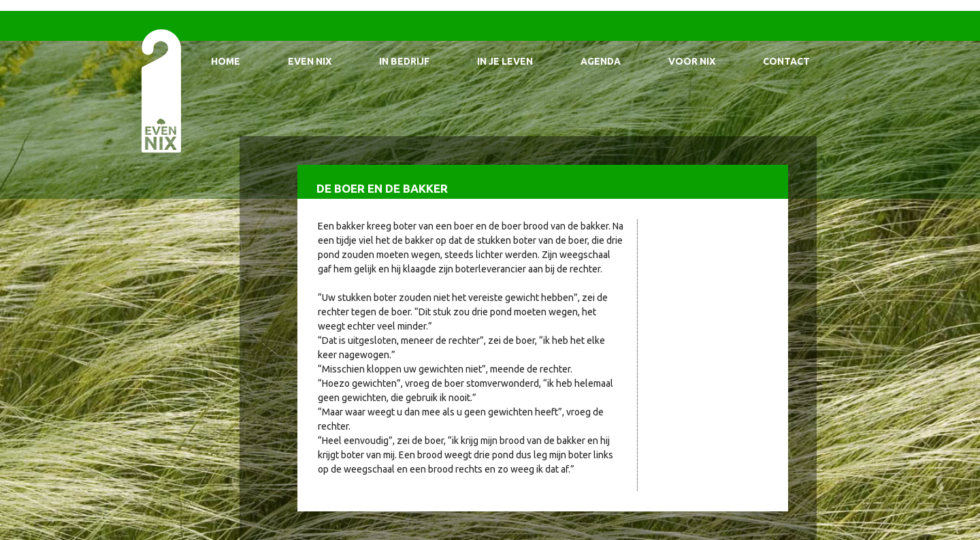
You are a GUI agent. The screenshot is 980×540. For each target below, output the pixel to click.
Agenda (601, 61)
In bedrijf (404, 61)
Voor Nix (692, 61)
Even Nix (310, 61)
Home (226, 61)
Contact (786, 61)
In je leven (505, 61)
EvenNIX (160, 90)
